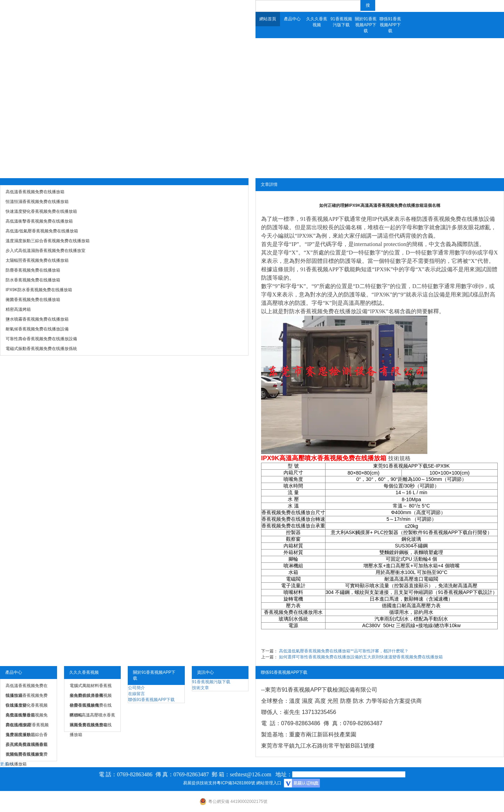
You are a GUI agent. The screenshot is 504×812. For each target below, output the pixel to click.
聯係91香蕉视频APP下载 (390, 25)
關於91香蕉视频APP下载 (366, 25)
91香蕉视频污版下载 (341, 22)
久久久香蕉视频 (317, 22)
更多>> (7, 764)
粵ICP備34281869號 (236, 783)
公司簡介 (136, 688)
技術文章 (201, 688)
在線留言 (136, 694)
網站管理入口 (269, 783)
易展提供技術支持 (200, 783)
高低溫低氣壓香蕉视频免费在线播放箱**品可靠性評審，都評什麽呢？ (344, 651)
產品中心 (292, 19)
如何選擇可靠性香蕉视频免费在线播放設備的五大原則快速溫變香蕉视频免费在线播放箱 (361, 657)
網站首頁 (268, 19)
